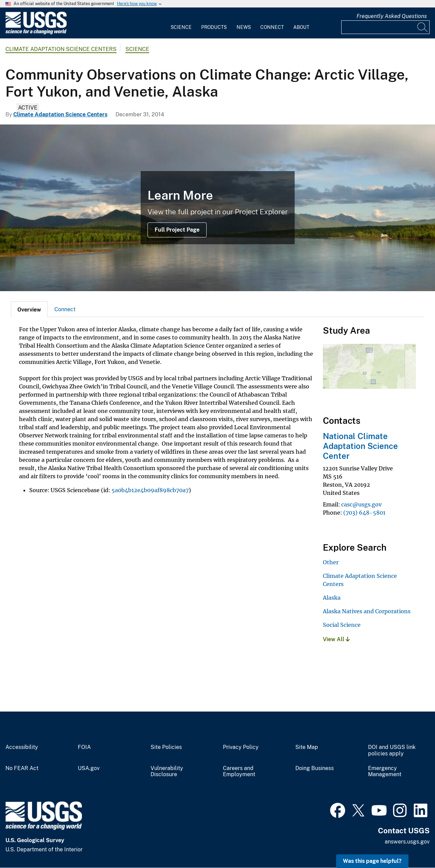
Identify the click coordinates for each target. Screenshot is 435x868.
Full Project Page (177, 230)
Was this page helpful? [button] (372, 861)
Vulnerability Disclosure (167, 772)
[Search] (423, 27)
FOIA (84, 747)
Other (331, 562)
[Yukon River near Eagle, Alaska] (217, 208)
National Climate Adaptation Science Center (360, 446)
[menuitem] (181, 23)
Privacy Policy (241, 747)
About (301, 27)
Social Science (342, 625)
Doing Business (315, 768)
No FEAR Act (22, 768)
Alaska (332, 598)
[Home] (36, 33)
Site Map (307, 747)
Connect (272, 27)
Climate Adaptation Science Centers (61, 49)
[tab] (29, 309)
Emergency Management (385, 772)
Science (181, 27)
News (244, 27)
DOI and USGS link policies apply (392, 750)
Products (214, 27)
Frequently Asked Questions (392, 16)
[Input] (385, 27)
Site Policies (166, 747)
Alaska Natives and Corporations (367, 611)
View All (336, 639)
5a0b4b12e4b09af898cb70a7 (150, 490)
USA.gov (89, 768)
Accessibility (22, 747)
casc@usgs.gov (361, 504)
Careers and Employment (239, 772)
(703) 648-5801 (364, 513)
